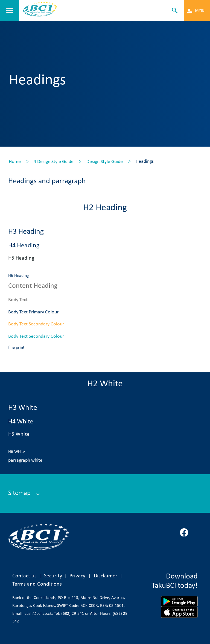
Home (15, 162)
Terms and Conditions (37, 584)
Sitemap (20, 493)
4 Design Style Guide (54, 162)
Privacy (77, 576)
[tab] (104, 494)
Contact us (24, 576)
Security (53, 576)
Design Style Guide (105, 162)
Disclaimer (107, 576)
